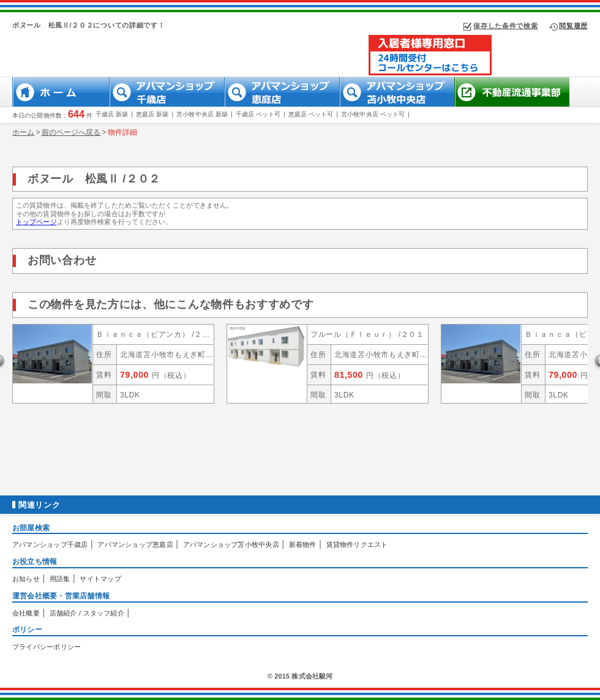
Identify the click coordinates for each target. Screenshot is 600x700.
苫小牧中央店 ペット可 (373, 114)
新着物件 (303, 544)
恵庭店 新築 (152, 114)
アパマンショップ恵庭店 (135, 544)
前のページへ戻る (71, 132)
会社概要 (26, 613)
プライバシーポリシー (47, 647)
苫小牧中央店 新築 (202, 114)
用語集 (60, 579)
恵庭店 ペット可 (311, 114)
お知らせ (26, 579)
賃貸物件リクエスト (357, 544)
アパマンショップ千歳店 (50, 544)
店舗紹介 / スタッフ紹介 (87, 613)
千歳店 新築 (112, 114)
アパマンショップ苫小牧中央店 (231, 544)
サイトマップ (100, 579)
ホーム (23, 132)
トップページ (36, 222)
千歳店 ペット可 (258, 114)
